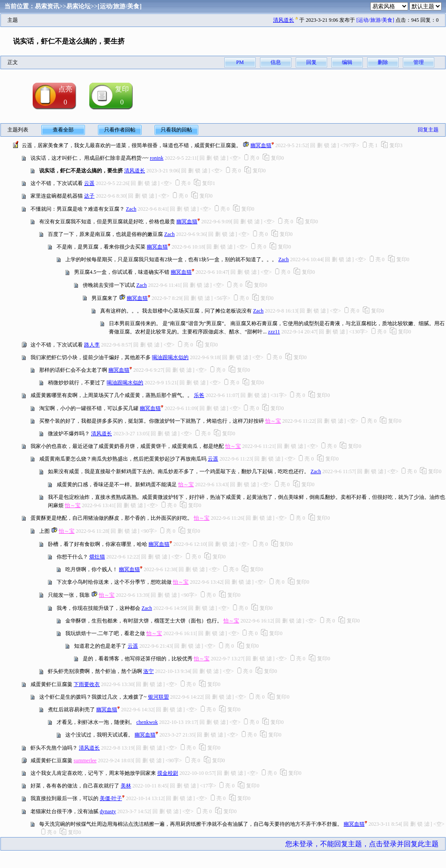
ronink (157, 158)
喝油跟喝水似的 (170, 357)
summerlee (85, 760)
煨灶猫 (97, 557)
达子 (89, 196)
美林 (126, 786)
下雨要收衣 (87, 684)
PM (240, 62)
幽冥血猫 (261, 145)
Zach (131, 209)
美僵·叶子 (111, 798)
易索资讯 (47, 6)
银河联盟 (159, 697)
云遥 (89, 183)
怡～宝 (273, 421)
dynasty (108, 811)
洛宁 (149, 671)
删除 (383, 62)
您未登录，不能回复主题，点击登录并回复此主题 (362, 844)
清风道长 (284, 20)
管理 (419, 62)
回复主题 (428, 130)
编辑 (347, 62)
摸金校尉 (168, 773)
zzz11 (274, 332)
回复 (311, 62)
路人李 (92, 345)
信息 (276, 62)
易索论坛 (78, 6)
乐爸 (199, 395)
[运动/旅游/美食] (120, 6)
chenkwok (147, 722)
